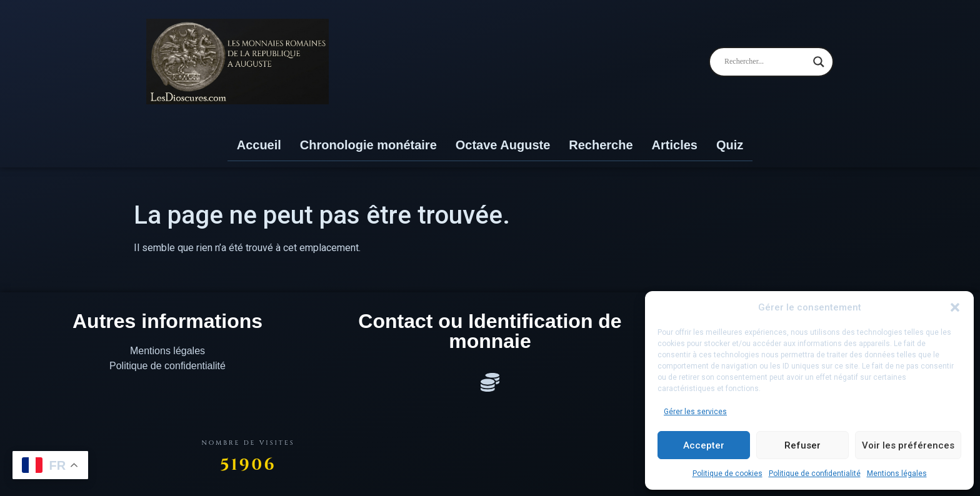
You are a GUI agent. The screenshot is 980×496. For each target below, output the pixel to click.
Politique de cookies (727, 474)
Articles (675, 145)
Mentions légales (897, 474)
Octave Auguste (503, 145)
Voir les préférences (908, 445)
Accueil (259, 145)
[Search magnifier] (819, 62)
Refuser (802, 445)
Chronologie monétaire (368, 145)
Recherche (601, 145)
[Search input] (766, 62)
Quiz (730, 145)
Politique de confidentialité (815, 474)
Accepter (704, 445)
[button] (955, 307)
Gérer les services (695, 412)
